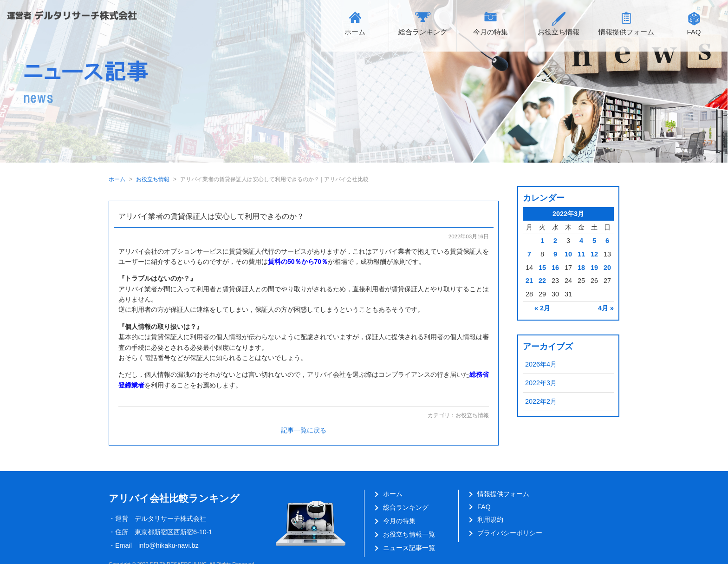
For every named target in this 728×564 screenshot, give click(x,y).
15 (542, 268)
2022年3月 (541, 383)
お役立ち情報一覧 (409, 534)
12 (594, 254)
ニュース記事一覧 (409, 548)
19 (594, 268)
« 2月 (542, 308)
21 (529, 281)
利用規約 (490, 519)
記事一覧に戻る (304, 430)
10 (568, 254)
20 (607, 268)
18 (581, 268)
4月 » (606, 308)
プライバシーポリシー (510, 533)
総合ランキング (423, 32)
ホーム (355, 32)
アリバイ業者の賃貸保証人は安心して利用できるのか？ (211, 216)
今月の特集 (491, 32)
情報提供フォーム (626, 32)
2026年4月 (541, 364)
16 (555, 268)
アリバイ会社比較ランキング (174, 498)
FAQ (694, 32)
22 (542, 281)
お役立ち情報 (559, 32)
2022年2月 (541, 401)
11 (581, 254)
